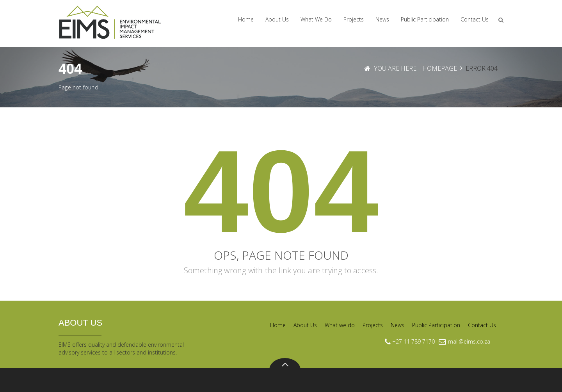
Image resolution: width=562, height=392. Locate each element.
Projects (354, 19)
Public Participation (425, 19)
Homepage (440, 68)
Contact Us (475, 19)
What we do (316, 19)
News (382, 19)
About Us (277, 19)
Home (246, 19)
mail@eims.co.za (469, 341)
